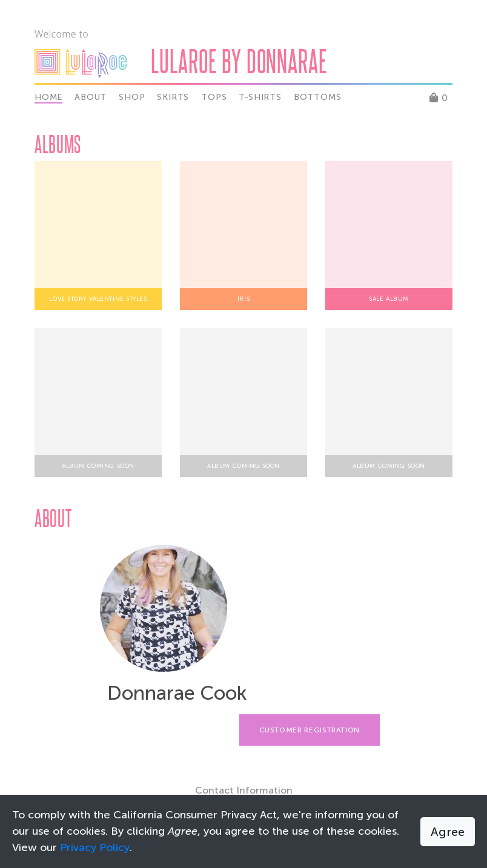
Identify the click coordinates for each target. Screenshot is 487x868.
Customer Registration (310, 730)
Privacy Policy (95, 847)
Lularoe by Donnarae (239, 61)
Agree (448, 832)
